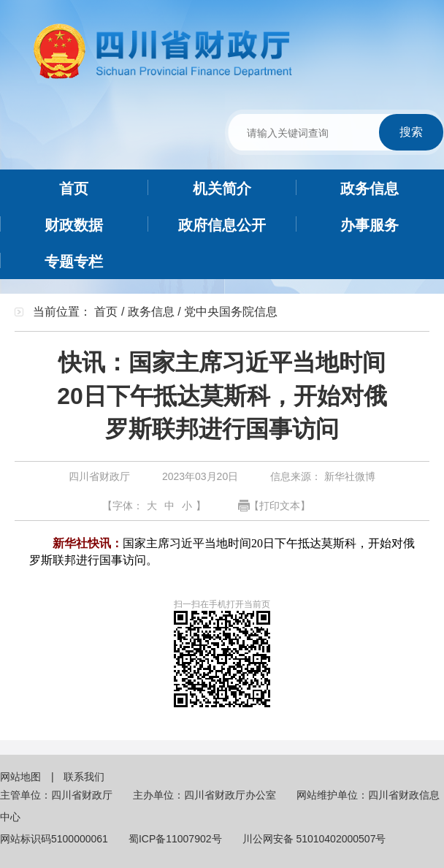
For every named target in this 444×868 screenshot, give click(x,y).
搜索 (411, 132)
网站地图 (22, 777)
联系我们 (84, 777)
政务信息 (151, 312)
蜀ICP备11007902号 (175, 839)
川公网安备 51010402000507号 (314, 839)
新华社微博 (348, 476)
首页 (106, 312)
